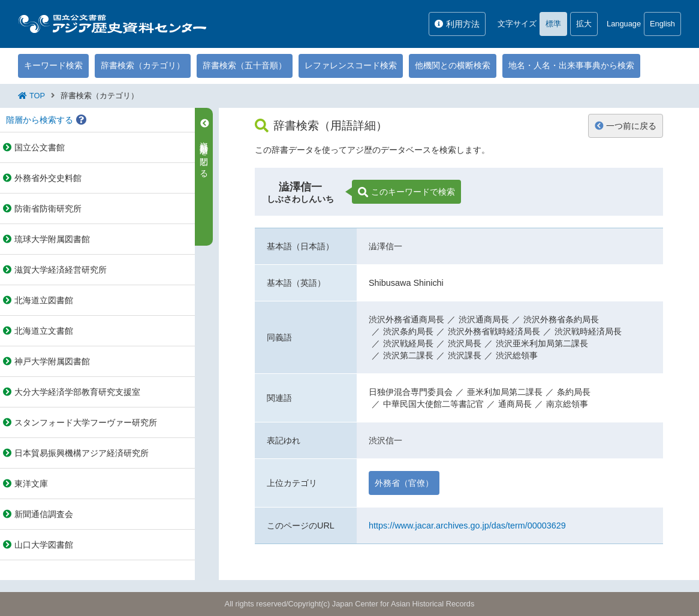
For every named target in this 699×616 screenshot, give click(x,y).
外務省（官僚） (404, 483)
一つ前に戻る (626, 126)
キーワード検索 (53, 65)
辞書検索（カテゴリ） (143, 65)
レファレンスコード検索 (351, 65)
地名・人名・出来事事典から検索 (571, 65)
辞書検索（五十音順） (245, 65)
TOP (37, 96)
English (662, 24)
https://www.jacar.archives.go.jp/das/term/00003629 (467, 526)
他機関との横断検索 (453, 65)
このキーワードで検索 (406, 192)
